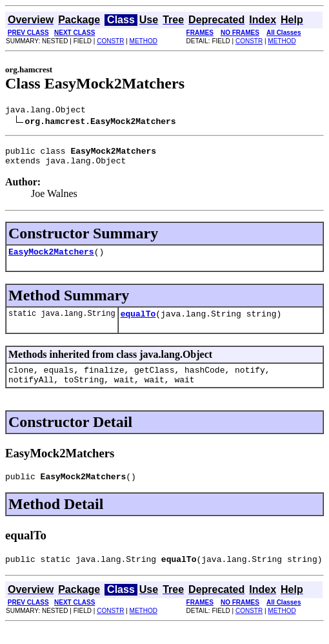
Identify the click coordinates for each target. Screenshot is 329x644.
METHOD (144, 41)
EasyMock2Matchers (51, 259)
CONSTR (110, 41)
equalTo (138, 323)
